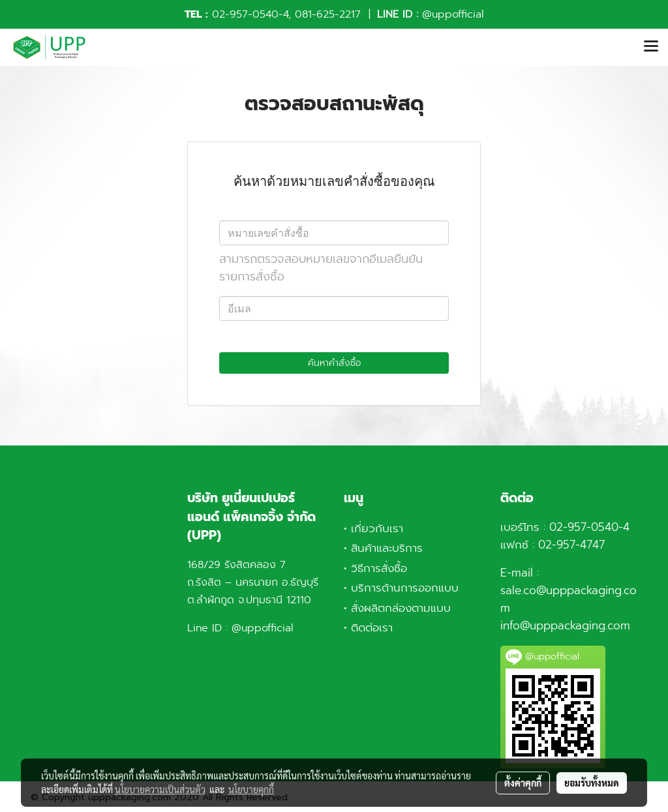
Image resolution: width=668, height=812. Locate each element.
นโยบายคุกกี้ (251, 789)
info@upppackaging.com (565, 625)
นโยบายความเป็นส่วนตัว (160, 789)
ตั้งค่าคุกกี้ (523, 783)
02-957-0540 (245, 14)
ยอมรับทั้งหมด (592, 783)
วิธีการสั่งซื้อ (379, 568)
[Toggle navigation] (651, 47)
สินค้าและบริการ (387, 548)
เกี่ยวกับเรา (377, 528)
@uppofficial (453, 14)
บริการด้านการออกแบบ (405, 588)
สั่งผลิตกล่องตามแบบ (401, 608)
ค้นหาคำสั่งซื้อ (334, 363)
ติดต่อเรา (372, 627)
